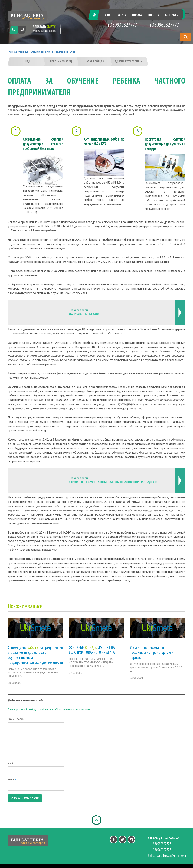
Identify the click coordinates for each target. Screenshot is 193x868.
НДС (28, 61)
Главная (96, 15)
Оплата (137, 15)
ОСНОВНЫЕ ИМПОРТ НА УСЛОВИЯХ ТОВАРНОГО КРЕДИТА (92, 650)
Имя (11, 763)
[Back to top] (96, 820)
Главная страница (18, 52)
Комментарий (17, 719)
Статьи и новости (40, 52)
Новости (153, 15)
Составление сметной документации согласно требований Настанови (43, 144)
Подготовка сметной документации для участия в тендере (165, 144)
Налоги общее (94, 61)
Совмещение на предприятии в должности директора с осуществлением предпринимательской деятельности (35, 655)
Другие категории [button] (128, 61)
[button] (185, 37)
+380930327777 (122, 25)
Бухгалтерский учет (64, 52)
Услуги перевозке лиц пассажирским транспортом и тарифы (152, 653)
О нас (108, 15)
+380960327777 (164, 25)
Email (12, 780)
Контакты (172, 15)
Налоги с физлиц (61, 61)
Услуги (122, 15)
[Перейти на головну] (28, 16)
